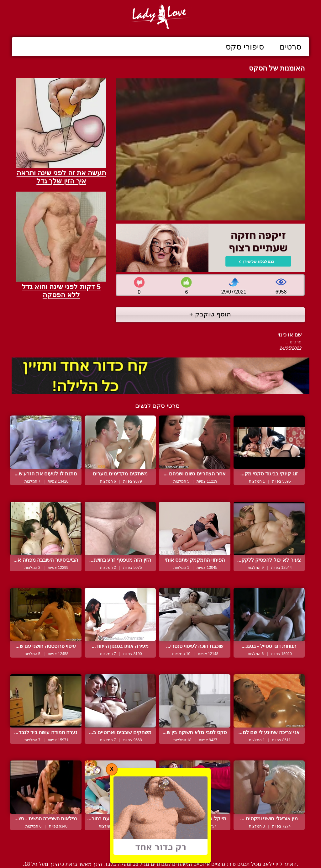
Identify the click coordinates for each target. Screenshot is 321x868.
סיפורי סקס (245, 47)
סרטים (290, 47)
